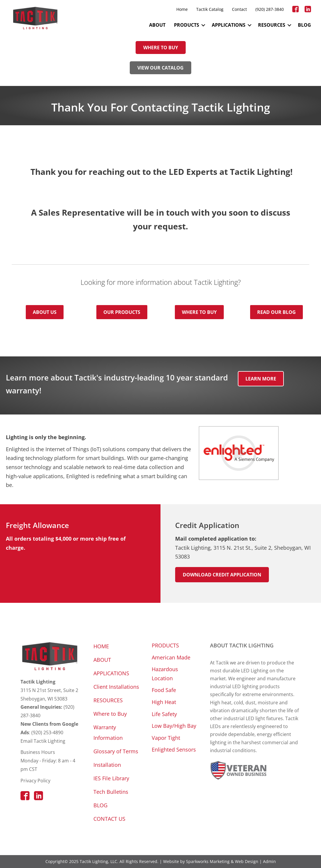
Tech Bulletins (111, 792)
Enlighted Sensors (174, 749)
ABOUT (157, 25)
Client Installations (116, 687)
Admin (269, 861)
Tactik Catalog (210, 9)
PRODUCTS (187, 25)
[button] (203, 25)
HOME (101, 646)
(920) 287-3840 (270, 9)
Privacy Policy (35, 781)
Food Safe (164, 690)
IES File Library (111, 778)
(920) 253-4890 (47, 732)
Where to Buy (110, 714)
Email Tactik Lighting (43, 741)
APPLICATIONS (229, 25)
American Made (171, 657)
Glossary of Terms (116, 751)
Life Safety (164, 714)
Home (182, 9)
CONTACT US (109, 819)
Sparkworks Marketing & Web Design (222, 861)
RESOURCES (272, 25)
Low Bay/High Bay (174, 726)
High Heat (164, 702)
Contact (239, 9)
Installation (107, 765)
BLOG (304, 25)
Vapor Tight (166, 738)
